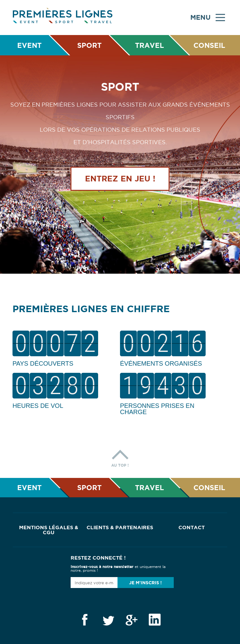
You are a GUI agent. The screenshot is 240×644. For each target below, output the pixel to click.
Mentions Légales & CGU (49, 530)
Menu (208, 18)
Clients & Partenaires (120, 527)
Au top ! (120, 457)
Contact (192, 527)
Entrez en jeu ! (120, 179)
